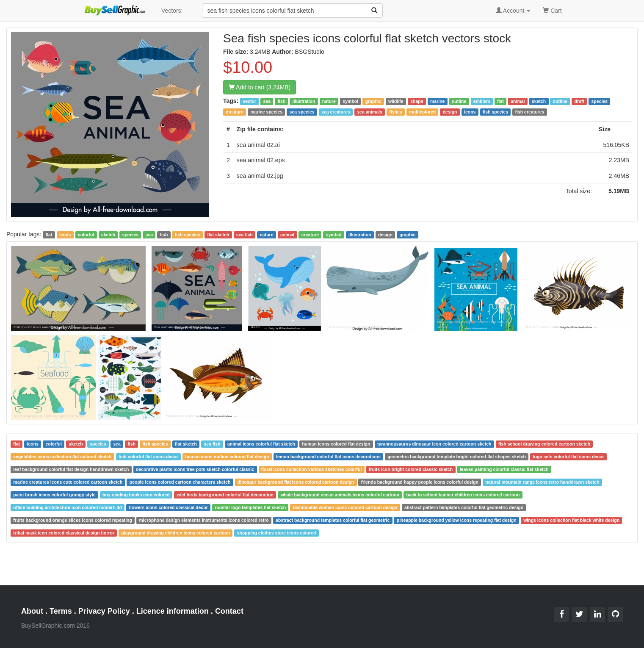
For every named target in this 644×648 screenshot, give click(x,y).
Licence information (173, 611)
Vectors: (172, 11)
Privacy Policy (104, 611)
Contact (229, 611)
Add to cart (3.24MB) (260, 87)
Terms (61, 611)
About (32, 611)
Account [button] (513, 11)
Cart (552, 10)
